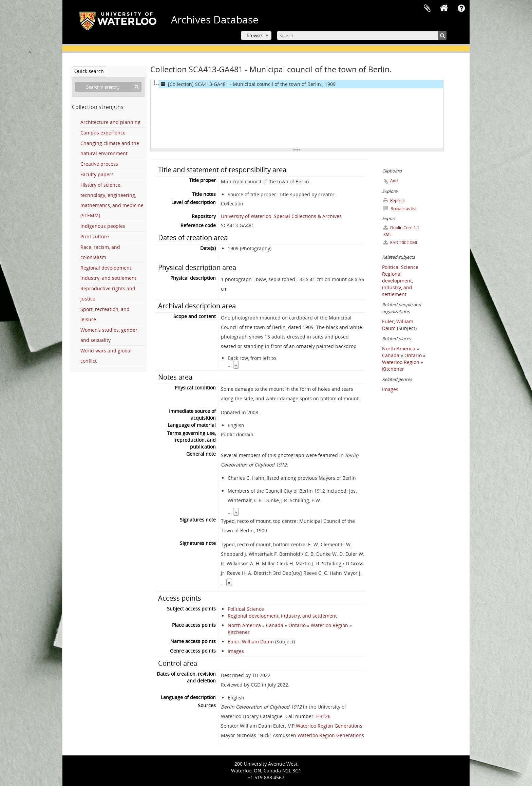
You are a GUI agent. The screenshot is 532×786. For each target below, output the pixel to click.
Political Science (246, 609)
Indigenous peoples (103, 226)
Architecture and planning (110, 122)
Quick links (461, 8)
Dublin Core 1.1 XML (401, 231)
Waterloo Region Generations (329, 726)
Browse (254, 35)
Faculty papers (97, 174)
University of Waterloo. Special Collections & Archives (281, 216)
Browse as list (400, 209)
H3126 (323, 716)
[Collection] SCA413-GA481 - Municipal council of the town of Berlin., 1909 (247, 84)
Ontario (297, 625)
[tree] (297, 114)
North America (244, 625)
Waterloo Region (329, 625)
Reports (394, 200)
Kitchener (239, 632)
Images (236, 651)
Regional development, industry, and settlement (282, 616)
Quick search (89, 71)
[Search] (362, 35)
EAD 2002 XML (401, 243)
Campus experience (103, 133)
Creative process (99, 164)
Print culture (95, 236)
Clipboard (427, 8)
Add (394, 181)
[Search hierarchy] (108, 87)
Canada (275, 625)
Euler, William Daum (251, 642)
